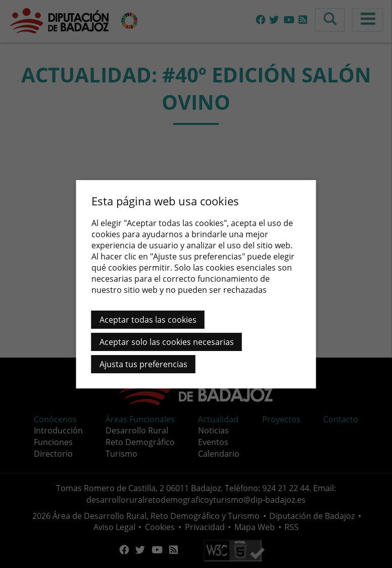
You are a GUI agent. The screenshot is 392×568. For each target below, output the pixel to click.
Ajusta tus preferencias (143, 364)
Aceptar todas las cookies (148, 320)
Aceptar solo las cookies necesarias (167, 342)
